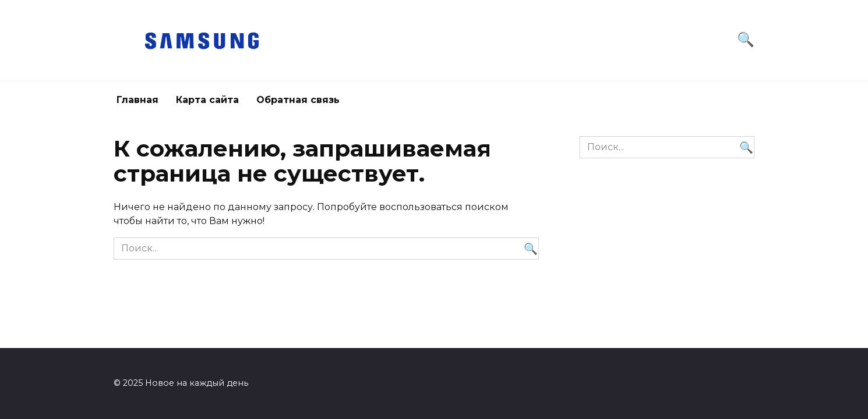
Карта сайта (207, 100)
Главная (137, 100)
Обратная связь (298, 100)
